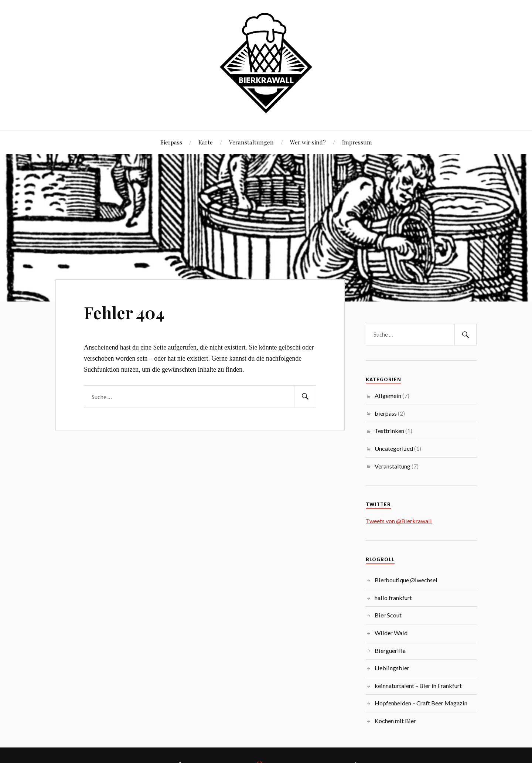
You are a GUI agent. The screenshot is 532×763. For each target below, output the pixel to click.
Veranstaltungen (251, 142)
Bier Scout (388, 615)
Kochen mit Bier (395, 721)
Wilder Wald (391, 633)
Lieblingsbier (392, 668)
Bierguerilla (390, 650)
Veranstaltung (393, 466)
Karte (206, 142)
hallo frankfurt (393, 598)
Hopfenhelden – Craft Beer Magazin (421, 703)
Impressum (357, 142)
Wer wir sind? (308, 142)
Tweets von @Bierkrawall (399, 521)
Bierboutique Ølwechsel (406, 580)
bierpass (386, 413)
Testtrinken (389, 431)
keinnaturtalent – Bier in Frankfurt (418, 686)
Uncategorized (394, 448)
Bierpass (171, 142)
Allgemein (388, 396)
